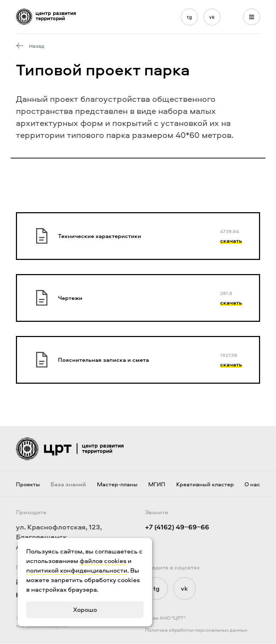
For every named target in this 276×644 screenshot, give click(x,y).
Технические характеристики (100, 236)
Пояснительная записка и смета (103, 360)
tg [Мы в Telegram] (189, 17)
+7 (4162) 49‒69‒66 (177, 527)
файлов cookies (103, 561)
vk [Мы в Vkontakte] (212, 17)
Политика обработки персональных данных (196, 630)
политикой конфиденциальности (77, 570)
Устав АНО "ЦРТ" (165, 618)
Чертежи (70, 298)
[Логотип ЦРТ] (46, 17)
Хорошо (85, 610)
